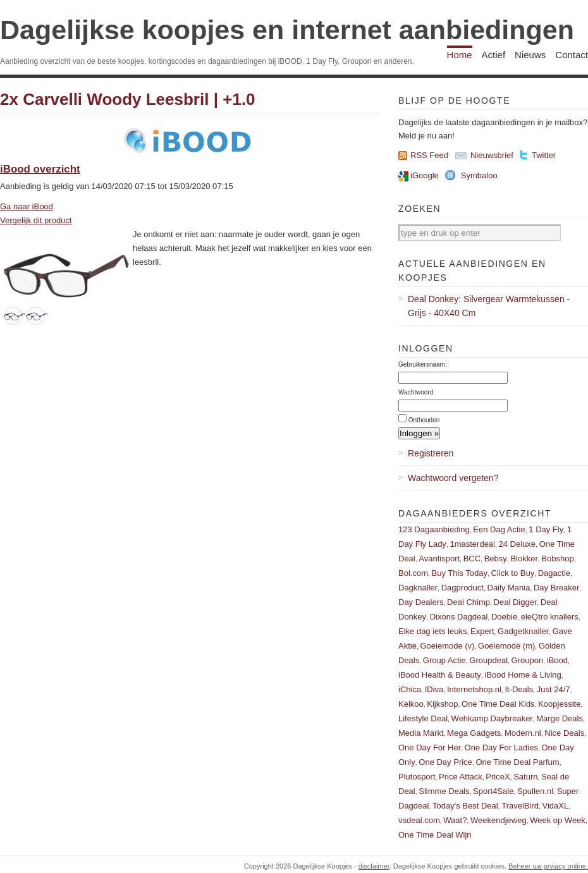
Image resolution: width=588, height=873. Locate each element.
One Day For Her (430, 748)
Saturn (525, 777)
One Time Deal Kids (498, 704)
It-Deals (519, 689)
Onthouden (424, 420)
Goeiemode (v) (447, 646)
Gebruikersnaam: (423, 364)
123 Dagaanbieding (434, 529)
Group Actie (444, 660)
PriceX (498, 777)
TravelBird (520, 806)
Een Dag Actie (499, 529)
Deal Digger (516, 602)
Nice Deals (564, 733)
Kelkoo (411, 704)
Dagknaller (418, 588)
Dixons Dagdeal (459, 617)
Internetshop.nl (474, 689)
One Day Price (445, 762)
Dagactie (554, 573)
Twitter (544, 155)
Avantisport (439, 559)
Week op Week (558, 820)
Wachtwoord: (417, 392)
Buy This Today (460, 573)
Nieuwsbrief (492, 155)
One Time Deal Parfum (517, 762)
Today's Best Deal (465, 806)
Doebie (504, 617)
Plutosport (417, 777)
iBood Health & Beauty (440, 675)
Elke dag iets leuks (432, 631)
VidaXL (556, 806)
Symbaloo (479, 175)
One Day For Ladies (501, 748)
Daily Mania (509, 588)
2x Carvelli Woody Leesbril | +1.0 (127, 99)
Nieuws (530, 55)
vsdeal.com (419, 820)
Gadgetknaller (523, 631)
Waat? (455, 820)
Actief (494, 55)
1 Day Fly (546, 529)
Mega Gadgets (474, 733)
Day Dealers (421, 602)
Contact (572, 55)
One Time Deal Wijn (435, 835)
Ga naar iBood (27, 206)
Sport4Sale (493, 791)
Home (460, 55)
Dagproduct (462, 588)
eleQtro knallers (550, 617)
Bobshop (557, 559)
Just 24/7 (554, 689)
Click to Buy (513, 573)
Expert (482, 631)
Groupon (528, 660)
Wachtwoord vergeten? (453, 478)
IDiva (434, 689)
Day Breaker (556, 588)
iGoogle (425, 175)
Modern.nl (523, 733)
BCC (472, 559)
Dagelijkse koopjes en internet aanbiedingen (287, 30)
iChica (410, 689)
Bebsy (496, 559)
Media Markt (421, 733)
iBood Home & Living (523, 675)
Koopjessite (559, 704)
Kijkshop (442, 704)
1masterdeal (472, 544)
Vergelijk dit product (36, 220)
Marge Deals (560, 718)
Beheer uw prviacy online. (548, 866)
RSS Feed (429, 155)
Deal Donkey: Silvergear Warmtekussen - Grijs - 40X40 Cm (489, 306)
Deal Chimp (469, 602)
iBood (557, 660)
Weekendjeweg (499, 820)
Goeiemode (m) (506, 646)
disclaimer (374, 866)
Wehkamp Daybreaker (492, 718)
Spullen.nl (535, 791)
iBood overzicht (40, 169)
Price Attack (461, 777)
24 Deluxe (518, 544)
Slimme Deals (444, 791)
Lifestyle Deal (423, 718)
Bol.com (413, 573)
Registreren (431, 453)
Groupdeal (488, 660)
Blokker (524, 559)
